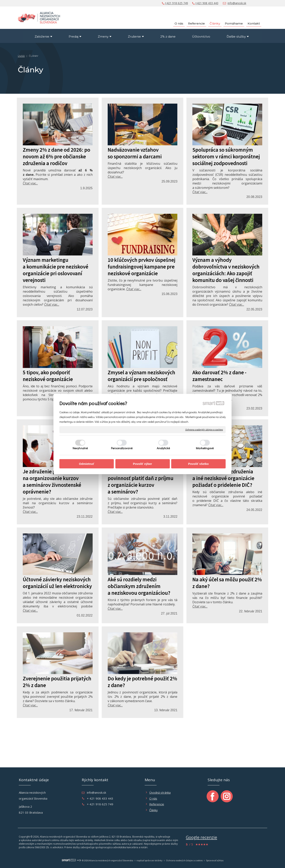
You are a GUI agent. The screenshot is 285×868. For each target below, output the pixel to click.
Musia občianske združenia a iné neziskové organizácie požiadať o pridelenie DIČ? (223, 478)
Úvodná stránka (160, 792)
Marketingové (205, 448)
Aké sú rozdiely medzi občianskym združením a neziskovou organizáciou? (139, 586)
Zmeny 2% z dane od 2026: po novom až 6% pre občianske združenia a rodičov (57, 156)
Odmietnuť (87, 464)
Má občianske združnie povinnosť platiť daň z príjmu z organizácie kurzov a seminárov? (141, 481)
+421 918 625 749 (176, 3)
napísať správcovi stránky (150, 860)
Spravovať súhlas (215, 860)
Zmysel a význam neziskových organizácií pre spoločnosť (141, 376)
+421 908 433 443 (207, 3)
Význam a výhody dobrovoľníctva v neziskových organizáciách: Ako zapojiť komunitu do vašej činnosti (226, 270)
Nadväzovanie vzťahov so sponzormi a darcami (135, 153)
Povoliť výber (142, 464)
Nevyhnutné (80, 448)
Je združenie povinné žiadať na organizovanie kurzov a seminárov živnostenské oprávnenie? (55, 481)
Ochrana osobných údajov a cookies (204, 430)
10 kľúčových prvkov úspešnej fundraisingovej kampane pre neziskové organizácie (142, 267)
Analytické (163, 448)
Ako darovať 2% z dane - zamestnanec (219, 376)
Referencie (157, 804)
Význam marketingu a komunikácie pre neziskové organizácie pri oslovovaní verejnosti (56, 270)
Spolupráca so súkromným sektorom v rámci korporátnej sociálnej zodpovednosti (226, 156)
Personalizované (122, 448)
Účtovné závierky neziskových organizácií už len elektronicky (57, 583)
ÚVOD (21, 56)
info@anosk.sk (237, 3)
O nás (153, 798)
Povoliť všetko (199, 464)
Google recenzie (201, 837)
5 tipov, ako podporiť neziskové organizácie (48, 376)
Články (153, 810)
